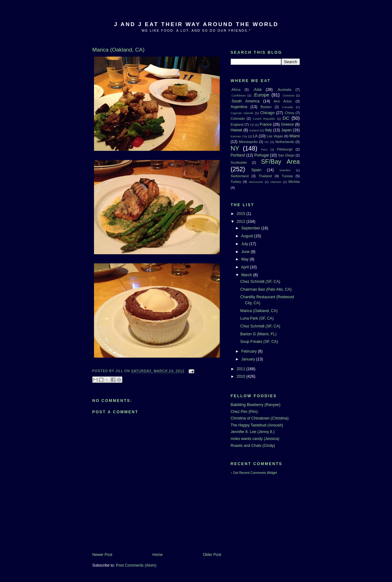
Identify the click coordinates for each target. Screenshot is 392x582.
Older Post (212, 555)
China (289, 113)
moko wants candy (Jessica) (255, 439)
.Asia (257, 90)
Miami (295, 136)
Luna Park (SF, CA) (257, 318)
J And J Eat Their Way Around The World (196, 24)
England (237, 124)
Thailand (265, 176)
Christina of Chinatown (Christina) (260, 418)
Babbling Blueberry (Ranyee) (256, 405)
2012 (242, 222)
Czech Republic (264, 119)
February (249, 351)
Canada (287, 107)
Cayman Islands (242, 113)
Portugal (262, 155)
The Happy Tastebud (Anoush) (257, 425)
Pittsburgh (285, 149)
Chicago (267, 113)
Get (236, 473)
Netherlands (285, 142)
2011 (242, 369)
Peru (264, 149)
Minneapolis (248, 142)
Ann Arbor (283, 101)
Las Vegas (275, 136)
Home (158, 555)
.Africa (236, 90)
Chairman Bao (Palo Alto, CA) (266, 289)
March (247, 275)
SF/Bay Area (280, 162)
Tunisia (287, 176)
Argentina (239, 107)
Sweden (285, 170)
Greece (287, 124)
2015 (242, 214)
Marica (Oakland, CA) (259, 311)
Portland (238, 155)
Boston (266, 107)
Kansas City (239, 136)
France (266, 124)
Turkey (236, 182)
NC (267, 142)
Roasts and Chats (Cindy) (253, 446)
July (245, 244)
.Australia (284, 90)
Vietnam (276, 182)
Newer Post (102, 555)
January (248, 359)
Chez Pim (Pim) (244, 412)
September (251, 228)
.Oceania (288, 95)
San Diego (286, 155)
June (246, 252)
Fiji (252, 125)
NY (235, 148)
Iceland (254, 130)
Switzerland (240, 176)
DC (286, 118)
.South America (245, 101)
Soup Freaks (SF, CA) (259, 342)
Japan (286, 130)
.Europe (261, 95)
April (246, 267)
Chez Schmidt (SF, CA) (260, 282)
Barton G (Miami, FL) (258, 334)
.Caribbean (238, 95)
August (248, 236)
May (245, 259)
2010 (242, 376)
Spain (256, 170)
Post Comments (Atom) (136, 565)
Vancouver (256, 182)
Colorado (238, 118)
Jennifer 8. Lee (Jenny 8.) (253, 432)
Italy (269, 130)
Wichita (294, 182)
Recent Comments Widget (258, 473)
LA (255, 136)
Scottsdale (239, 162)
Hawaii (237, 130)
